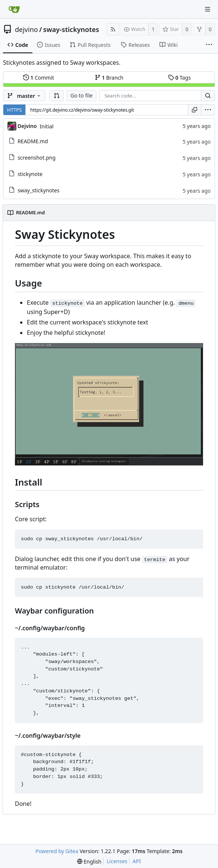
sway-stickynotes (71, 29)
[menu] (208, 110)
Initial (47, 126)
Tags (179, 78)
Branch (109, 78)
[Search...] (208, 96)
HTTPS (14, 110)
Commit (39, 78)
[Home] (14, 9)
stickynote (30, 174)
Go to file (81, 95)
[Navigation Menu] (208, 9)
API (137, 861)
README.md (33, 141)
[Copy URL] (195, 110)
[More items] (209, 45)
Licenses (117, 861)
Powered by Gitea (57, 851)
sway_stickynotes (38, 190)
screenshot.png (37, 158)
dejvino (26, 29)
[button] (57, 96)
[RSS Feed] (113, 29)
